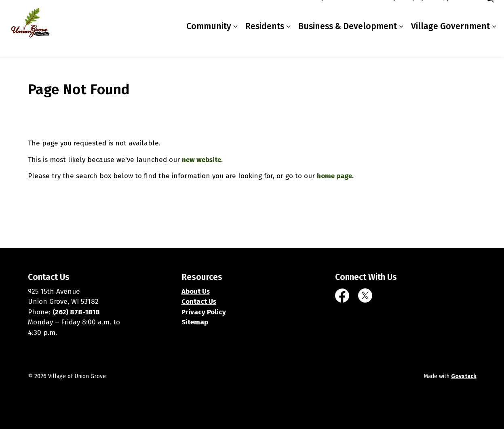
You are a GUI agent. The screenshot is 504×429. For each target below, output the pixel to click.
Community (209, 42)
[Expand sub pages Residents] (288, 42)
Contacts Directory (372, 14)
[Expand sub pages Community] (235, 42)
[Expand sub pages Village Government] (494, 42)
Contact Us (199, 302)
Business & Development (348, 42)
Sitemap (195, 322)
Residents (265, 42)
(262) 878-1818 (76, 312)
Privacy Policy (204, 312)
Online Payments (318, 14)
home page (334, 176)
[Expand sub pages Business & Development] (401, 42)
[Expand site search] (490, 14)
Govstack (464, 376)
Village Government (450, 42)
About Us (196, 291)
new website (201, 160)
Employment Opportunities (440, 14)
